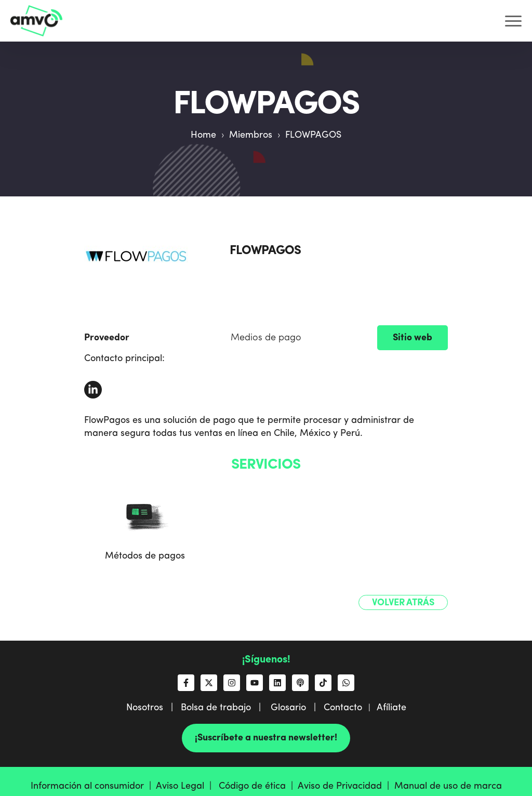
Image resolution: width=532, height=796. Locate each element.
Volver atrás (403, 603)
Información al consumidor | (93, 786)
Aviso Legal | (186, 786)
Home (203, 135)
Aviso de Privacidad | (346, 786)
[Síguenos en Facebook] (186, 683)
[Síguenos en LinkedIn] (277, 683)
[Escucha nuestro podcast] (300, 683)
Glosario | (297, 708)
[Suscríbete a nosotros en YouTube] (255, 683)
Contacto (343, 708)
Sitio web (413, 338)
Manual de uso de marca (448, 786)
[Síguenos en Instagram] (232, 683)
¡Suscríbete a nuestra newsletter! (266, 738)
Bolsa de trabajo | (225, 708)
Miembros (251, 135)
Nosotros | (154, 708)
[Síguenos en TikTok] (323, 683)
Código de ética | (258, 786)
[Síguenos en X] (209, 683)
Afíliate (391, 708)
